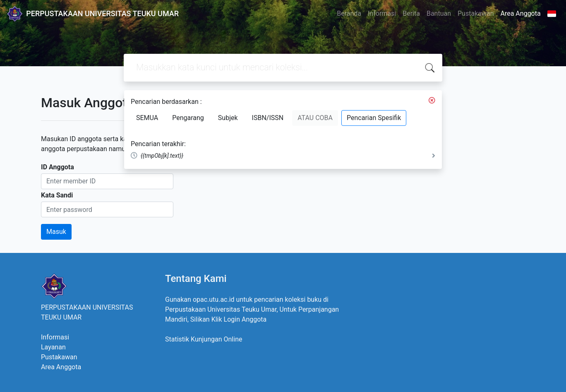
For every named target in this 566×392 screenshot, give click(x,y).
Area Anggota (521, 13)
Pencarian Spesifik (374, 118)
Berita (411, 13)
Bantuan (439, 13)
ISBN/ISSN (268, 118)
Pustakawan (476, 13)
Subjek (228, 118)
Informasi (382, 13)
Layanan (53, 347)
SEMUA (147, 118)
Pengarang (188, 118)
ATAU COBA (315, 118)
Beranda (349, 13)
